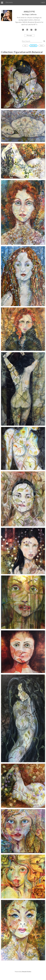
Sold (41, 46)
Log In (43, 2)
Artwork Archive (26, 972)
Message (29, 35)
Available (33, 46)
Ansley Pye (29, 12)
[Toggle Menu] (2, 3)
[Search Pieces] (44, 41)
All (25, 46)
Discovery (9, 2)
